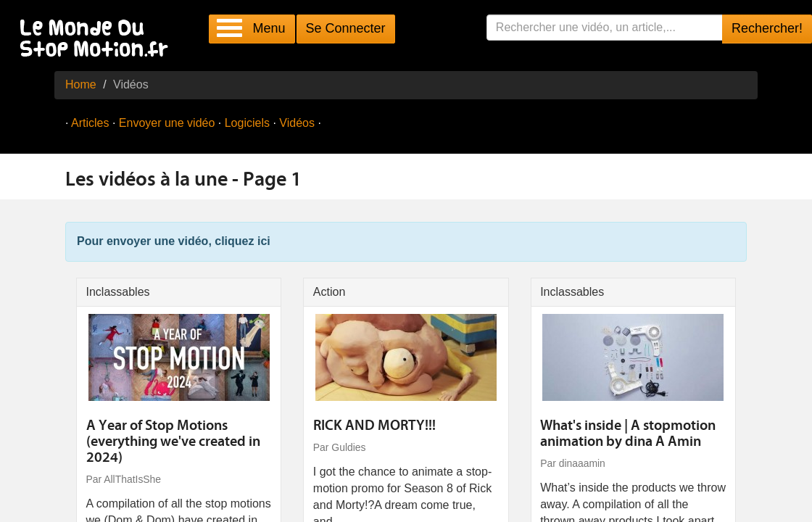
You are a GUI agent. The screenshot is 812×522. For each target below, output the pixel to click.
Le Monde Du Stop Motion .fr (98, 40)
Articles (90, 123)
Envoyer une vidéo (167, 123)
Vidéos (297, 123)
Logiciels (247, 123)
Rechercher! (767, 28)
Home (81, 84)
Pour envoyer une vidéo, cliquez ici (174, 241)
